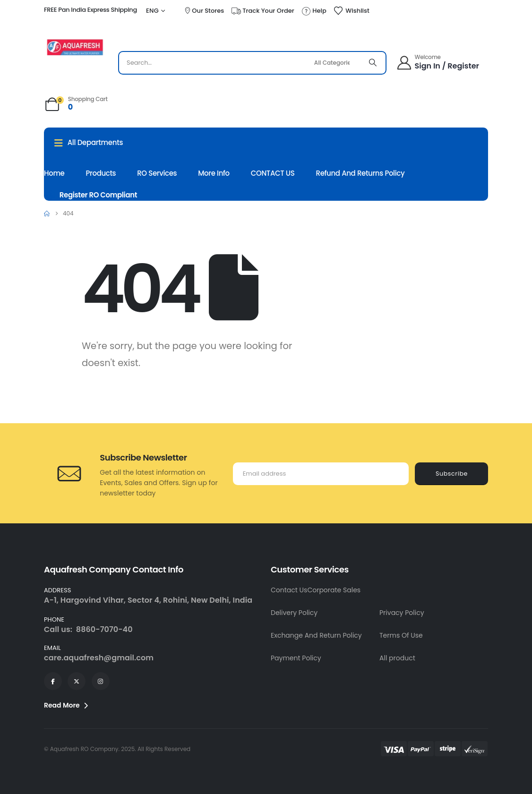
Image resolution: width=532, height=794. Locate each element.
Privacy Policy (402, 613)
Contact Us (289, 590)
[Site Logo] (75, 47)
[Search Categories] (336, 63)
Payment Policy (296, 658)
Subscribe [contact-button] (452, 474)
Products (101, 173)
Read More (66, 705)
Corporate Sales (334, 590)
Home (54, 173)
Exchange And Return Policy (316, 635)
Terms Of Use (401, 635)
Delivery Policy (294, 613)
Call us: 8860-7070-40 (88, 629)
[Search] (373, 63)
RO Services (157, 173)
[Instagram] (101, 681)
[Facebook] (53, 681)
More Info (214, 173)
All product (397, 658)
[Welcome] (439, 63)
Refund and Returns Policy (360, 173)
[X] (77, 681)
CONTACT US (273, 173)
